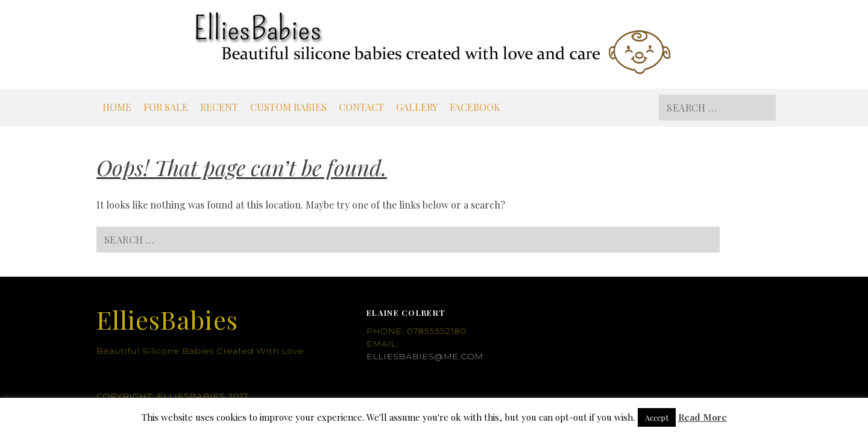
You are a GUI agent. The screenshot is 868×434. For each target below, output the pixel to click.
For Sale (166, 107)
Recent (219, 107)
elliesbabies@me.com (425, 356)
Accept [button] (657, 417)
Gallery (417, 107)
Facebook (475, 107)
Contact (361, 107)
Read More (703, 417)
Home (117, 107)
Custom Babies (288, 107)
